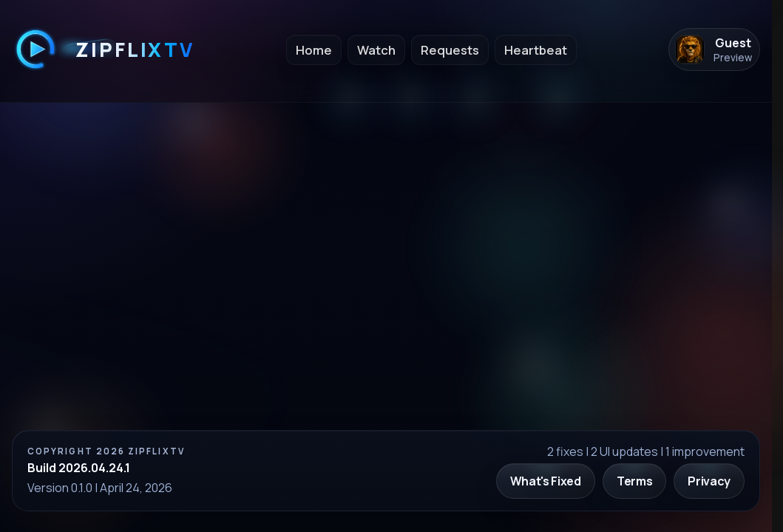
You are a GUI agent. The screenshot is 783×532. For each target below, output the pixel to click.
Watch (376, 50)
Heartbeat (536, 50)
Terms (634, 481)
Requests (450, 50)
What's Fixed (546, 481)
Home (314, 50)
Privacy (709, 481)
